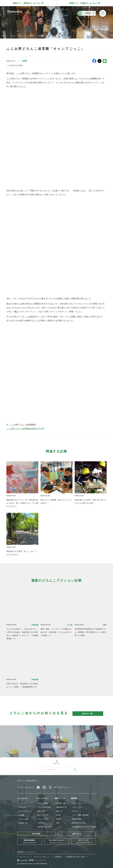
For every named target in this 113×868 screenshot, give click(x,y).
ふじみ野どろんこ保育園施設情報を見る (25, 429)
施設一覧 (59, 811)
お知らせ (75, 811)
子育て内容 (41, 823)
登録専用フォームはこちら (27, 852)
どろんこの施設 (24, 819)
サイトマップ (24, 857)
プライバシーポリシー (41, 857)
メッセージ (22, 803)
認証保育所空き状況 (79, 823)
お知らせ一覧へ (88, 714)
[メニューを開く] (103, 13)
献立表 (58, 815)
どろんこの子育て (42, 798)
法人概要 (21, 815)
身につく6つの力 (43, 815)
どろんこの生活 (42, 819)
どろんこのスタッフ (25, 811)
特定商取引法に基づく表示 (76, 857)
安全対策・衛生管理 (44, 827)
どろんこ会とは (22, 798)
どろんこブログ (16, 36)
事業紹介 (59, 819)
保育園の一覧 (61, 803)
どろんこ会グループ (26, 787)
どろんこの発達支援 (44, 807)
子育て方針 (22, 807)
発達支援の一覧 (61, 807)
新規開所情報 (77, 819)
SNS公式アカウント (63, 787)
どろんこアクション (79, 803)
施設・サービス (60, 798)
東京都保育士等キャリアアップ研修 (84, 827)
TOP (3, 36)
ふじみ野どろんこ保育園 (15, 65)
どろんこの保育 (42, 803)
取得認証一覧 (23, 823)
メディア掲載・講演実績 (80, 815)
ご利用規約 (58, 857)
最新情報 (74, 798)
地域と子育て (42, 811)
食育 (58, 823)
